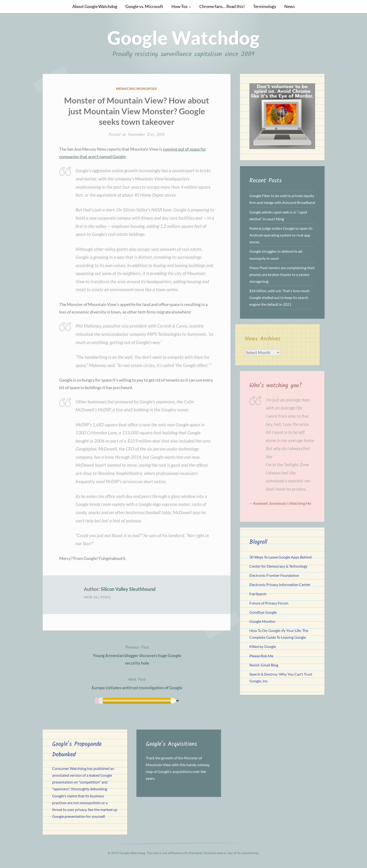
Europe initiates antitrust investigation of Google (137, 683)
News (290, 6)
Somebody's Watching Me (290, 503)
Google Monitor (262, 621)
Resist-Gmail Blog (264, 665)
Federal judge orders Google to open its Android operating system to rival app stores (281, 235)
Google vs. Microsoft (144, 6)
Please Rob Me (261, 656)
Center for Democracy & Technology (278, 566)
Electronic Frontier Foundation (274, 575)
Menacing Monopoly (137, 89)
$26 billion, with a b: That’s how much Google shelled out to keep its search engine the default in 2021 (279, 297)
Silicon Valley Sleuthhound (128, 589)
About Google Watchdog (95, 6)
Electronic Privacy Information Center (280, 584)
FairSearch (258, 594)
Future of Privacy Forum (269, 603)
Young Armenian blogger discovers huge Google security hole (137, 655)
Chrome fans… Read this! (222, 6)
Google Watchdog (183, 38)
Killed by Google (263, 646)
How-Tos (180, 6)
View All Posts (97, 597)
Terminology (265, 6)
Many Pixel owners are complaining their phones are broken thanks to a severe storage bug (282, 274)
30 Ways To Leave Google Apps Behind (280, 557)
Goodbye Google (263, 612)
